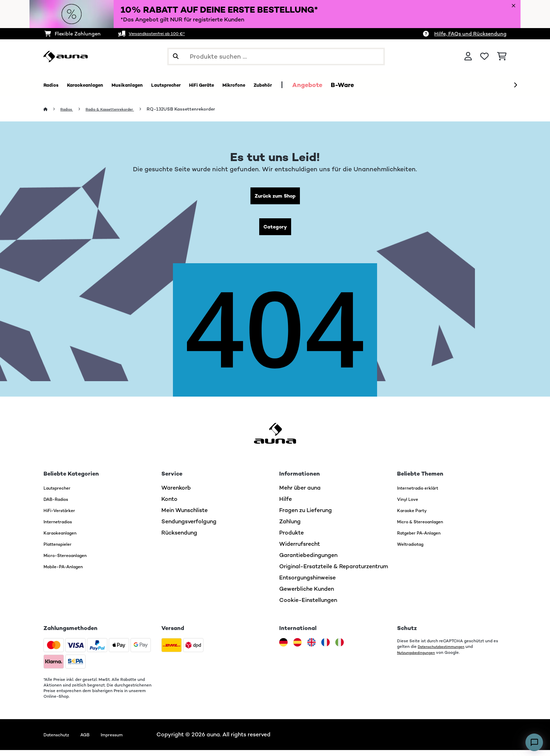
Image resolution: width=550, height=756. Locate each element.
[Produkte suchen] (276, 57)
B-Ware (408, 85)
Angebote (373, 85)
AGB (95, 740)
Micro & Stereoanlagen (428, 527)
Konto (169, 505)
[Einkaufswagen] (502, 57)
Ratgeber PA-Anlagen (426, 539)
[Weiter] (515, 85)
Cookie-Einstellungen (308, 606)
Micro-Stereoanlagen (72, 561)
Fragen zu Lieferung (306, 516)
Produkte (291, 539)
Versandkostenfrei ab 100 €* (164, 34)
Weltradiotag (415, 550)
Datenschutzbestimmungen (445, 652)
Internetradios (62, 527)
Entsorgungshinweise (307, 583)
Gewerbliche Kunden (307, 595)
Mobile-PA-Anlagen (70, 572)
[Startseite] (52, 109)
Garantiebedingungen (308, 561)
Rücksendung (179, 539)
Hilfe (286, 505)
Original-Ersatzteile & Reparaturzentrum (334, 572)
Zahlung (290, 527)
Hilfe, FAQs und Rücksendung (470, 34)
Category (275, 231)
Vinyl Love (411, 505)
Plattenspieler (62, 550)
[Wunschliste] (484, 57)
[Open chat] (534, 742)
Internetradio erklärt (424, 494)
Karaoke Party (416, 516)
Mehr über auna (300, 494)
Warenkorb (176, 494)
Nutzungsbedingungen (419, 658)
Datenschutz (61, 740)
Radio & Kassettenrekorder (120, 109)
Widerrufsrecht (300, 550)
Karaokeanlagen (65, 539)
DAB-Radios (60, 505)
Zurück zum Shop (275, 197)
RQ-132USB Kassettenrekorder (197, 109)
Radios (69, 109)
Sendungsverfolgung (189, 527)
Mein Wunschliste (185, 516)
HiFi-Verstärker (64, 516)
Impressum (127, 740)
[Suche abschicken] (176, 57)
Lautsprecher (61, 494)
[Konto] (468, 57)
